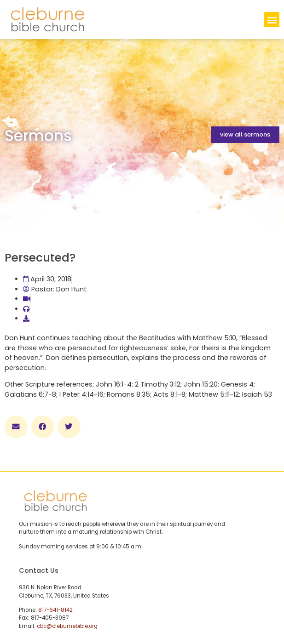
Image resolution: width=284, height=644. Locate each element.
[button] (272, 20)
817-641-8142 (55, 610)
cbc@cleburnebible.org (67, 626)
